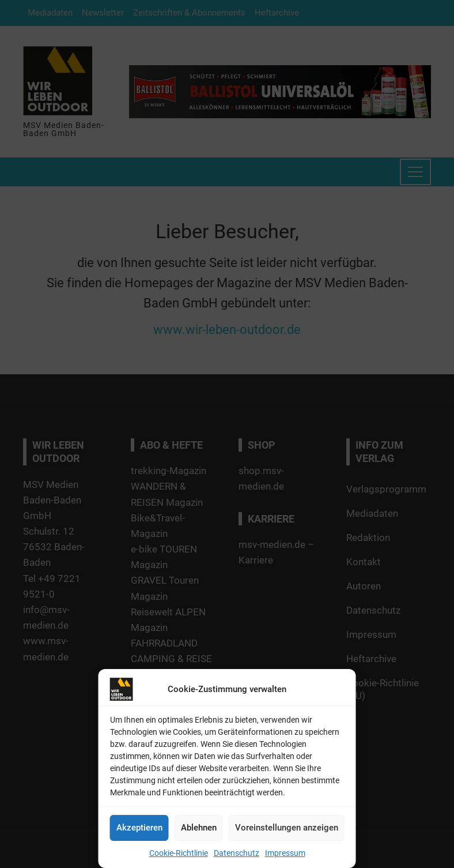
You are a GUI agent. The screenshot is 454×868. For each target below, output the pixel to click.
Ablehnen (199, 828)
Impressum (285, 853)
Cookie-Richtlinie (179, 853)
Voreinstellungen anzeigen (287, 828)
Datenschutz (237, 853)
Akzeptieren (139, 828)
